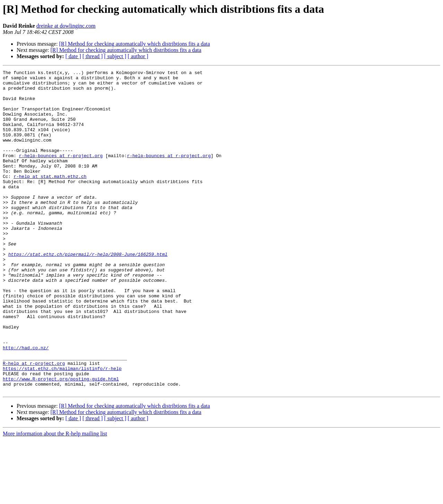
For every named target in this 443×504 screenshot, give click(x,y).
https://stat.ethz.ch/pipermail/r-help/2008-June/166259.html (88, 291)
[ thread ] (93, 56)
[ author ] (138, 56)
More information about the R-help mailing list (55, 498)
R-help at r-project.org (34, 422)
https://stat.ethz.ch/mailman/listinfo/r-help (62, 429)
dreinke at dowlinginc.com (66, 26)
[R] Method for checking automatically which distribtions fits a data (135, 44)
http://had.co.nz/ (26, 404)
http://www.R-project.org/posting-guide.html (61, 441)
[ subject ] (115, 56)
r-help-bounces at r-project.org (61, 173)
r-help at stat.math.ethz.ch (50, 198)
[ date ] (73, 56)
